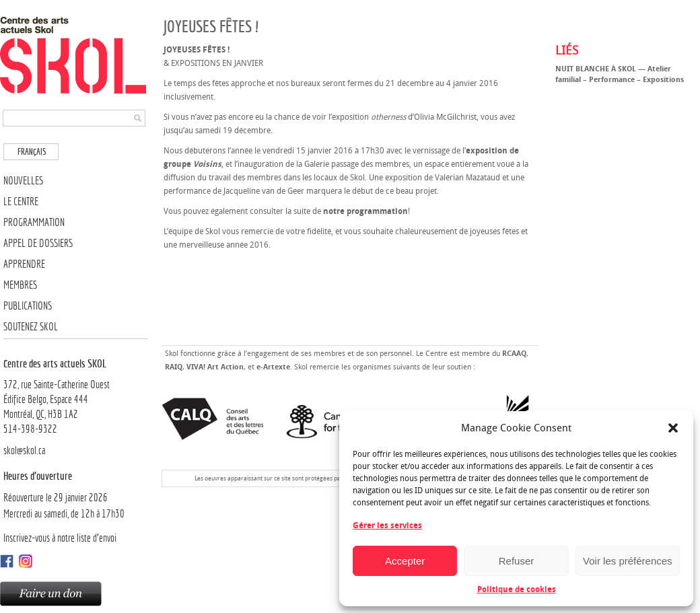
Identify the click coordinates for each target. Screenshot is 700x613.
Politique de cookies (517, 589)
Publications (28, 306)
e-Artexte (273, 367)
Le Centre (21, 202)
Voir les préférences (628, 561)
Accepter (405, 561)
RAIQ (174, 367)
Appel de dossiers (38, 243)
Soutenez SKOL (31, 327)
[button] (673, 428)
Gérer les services (387, 526)
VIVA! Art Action (215, 367)
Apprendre (24, 264)
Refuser (517, 561)
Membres (20, 285)
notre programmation (365, 211)
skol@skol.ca (24, 450)
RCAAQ (514, 354)
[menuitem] (31, 152)
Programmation (34, 222)
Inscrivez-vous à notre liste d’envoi (60, 538)
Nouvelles (23, 181)
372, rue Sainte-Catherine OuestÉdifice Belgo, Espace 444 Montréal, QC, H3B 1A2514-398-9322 (76, 396)
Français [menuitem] (32, 152)
